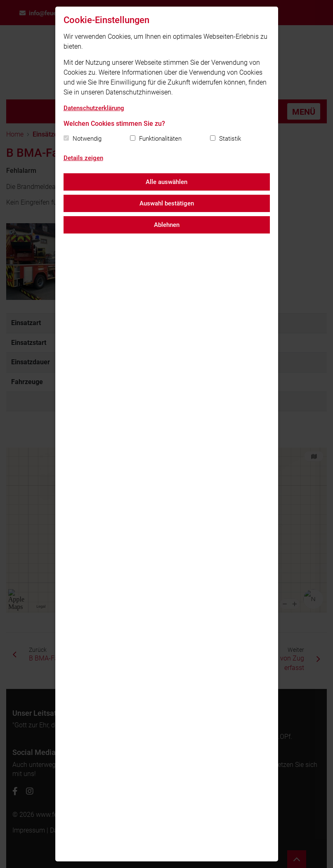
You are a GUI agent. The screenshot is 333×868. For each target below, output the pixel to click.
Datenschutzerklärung (94, 108)
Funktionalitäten (160, 139)
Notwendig (87, 139)
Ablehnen (167, 225)
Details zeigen (83, 158)
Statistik (230, 139)
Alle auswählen (166, 182)
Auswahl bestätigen (167, 203)
